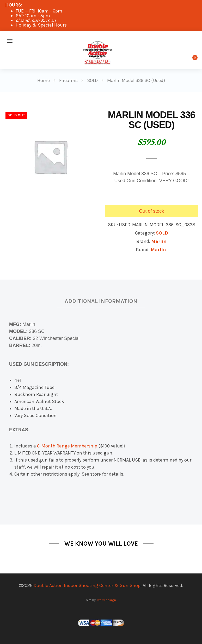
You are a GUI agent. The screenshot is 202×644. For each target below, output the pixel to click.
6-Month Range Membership (67, 446)
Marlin (159, 241)
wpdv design (107, 600)
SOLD (162, 233)
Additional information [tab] (101, 301)
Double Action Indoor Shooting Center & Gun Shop (87, 585)
